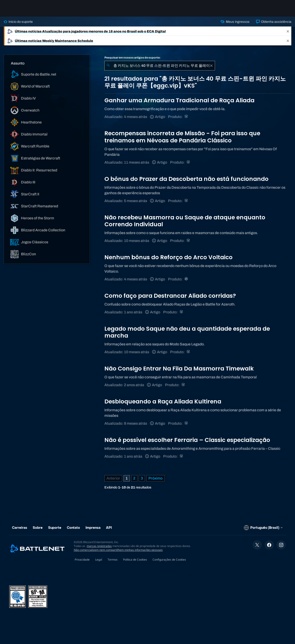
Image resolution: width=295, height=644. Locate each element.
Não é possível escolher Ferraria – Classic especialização (187, 440)
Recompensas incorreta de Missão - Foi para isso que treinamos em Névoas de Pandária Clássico (182, 137)
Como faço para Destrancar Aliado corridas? (170, 296)
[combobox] (160, 66)
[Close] (288, 31)
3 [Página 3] (142, 478)
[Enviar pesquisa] (108, 66)
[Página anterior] (113, 478)
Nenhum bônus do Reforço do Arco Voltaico (168, 257)
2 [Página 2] (134, 478)
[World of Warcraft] (187, 117)
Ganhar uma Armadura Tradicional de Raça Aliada (179, 100)
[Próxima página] (155, 478)
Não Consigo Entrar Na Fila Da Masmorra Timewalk (179, 369)
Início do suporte (18, 22)
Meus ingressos (235, 22)
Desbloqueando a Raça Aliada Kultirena (163, 401)
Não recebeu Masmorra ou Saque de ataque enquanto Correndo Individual (185, 221)
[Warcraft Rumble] (187, 279)
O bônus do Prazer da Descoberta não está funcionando (186, 179)
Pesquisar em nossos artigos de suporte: (132, 58)
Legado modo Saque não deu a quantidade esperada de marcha (187, 332)
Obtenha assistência (274, 22)
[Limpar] (211, 66)
